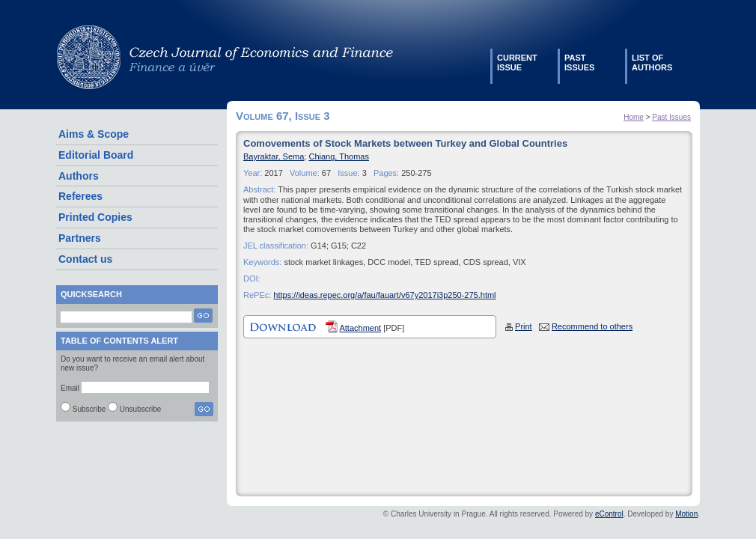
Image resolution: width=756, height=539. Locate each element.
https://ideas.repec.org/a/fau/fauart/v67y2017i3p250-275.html (384, 295)
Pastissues (579, 63)
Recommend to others (592, 326)
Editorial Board (96, 155)
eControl (609, 514)
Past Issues (671, 117)
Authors (79, 176)
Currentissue (517, 63)
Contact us (85, 259)
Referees (80, 196)
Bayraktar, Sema (274, 156)
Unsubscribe (141, 409)
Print (524, 326)
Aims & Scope (94, 134)
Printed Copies (95, 217)
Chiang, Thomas (339, 156)
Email (70, 388)
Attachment (360, 328)
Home (634, 117)
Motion (686, 514)
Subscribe (89, 409)
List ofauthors (652, 63)
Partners (80, 238)
